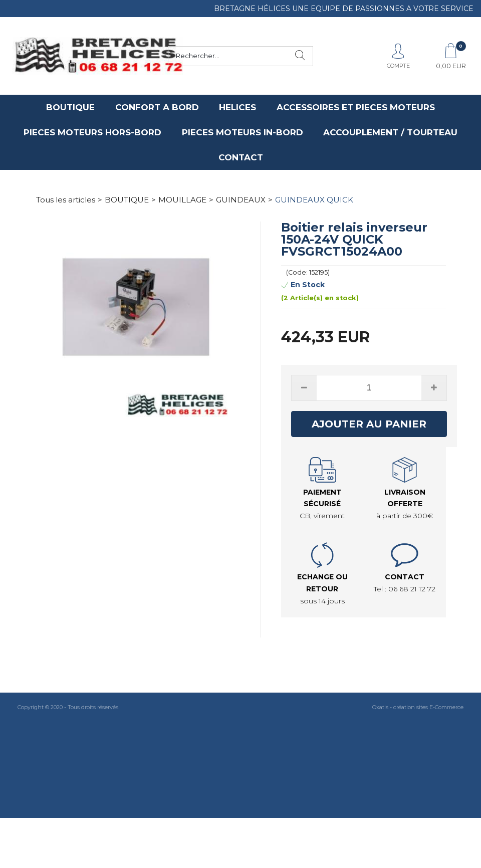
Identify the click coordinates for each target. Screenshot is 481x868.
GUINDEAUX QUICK (314, 200)
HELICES (237, 107)
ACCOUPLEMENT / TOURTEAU (390, 132)
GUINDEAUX (241, 200)
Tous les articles (66, 200)
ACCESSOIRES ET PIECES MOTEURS (356, 107)
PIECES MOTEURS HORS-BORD (92, 132)
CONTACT (241, 157)
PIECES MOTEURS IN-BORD (243, 132)
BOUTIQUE (70, 107)
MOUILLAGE (182, 200)
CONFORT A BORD (157, 107)
